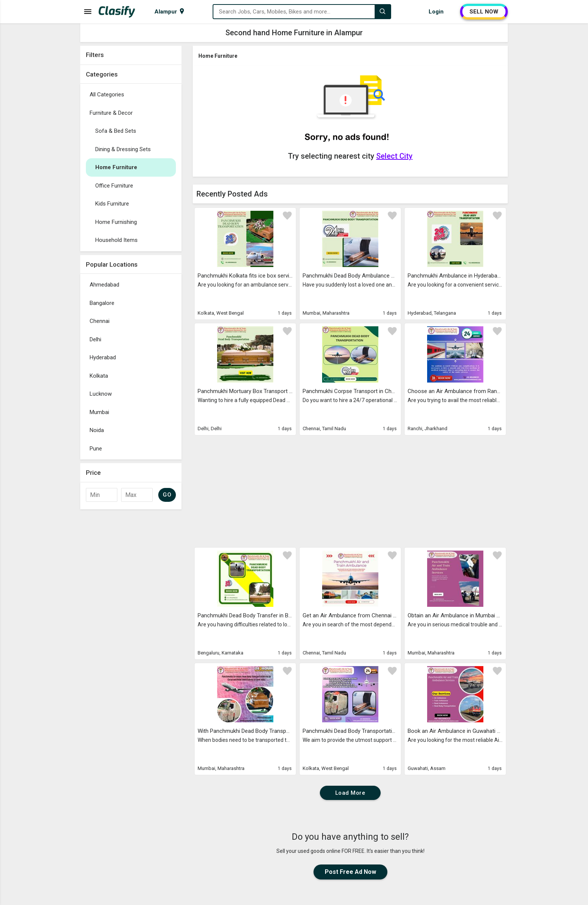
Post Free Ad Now (350, 872)
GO (167, 495)
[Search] (382, 12)
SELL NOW (484, 12)
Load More (350, 793)
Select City (394, 156)
